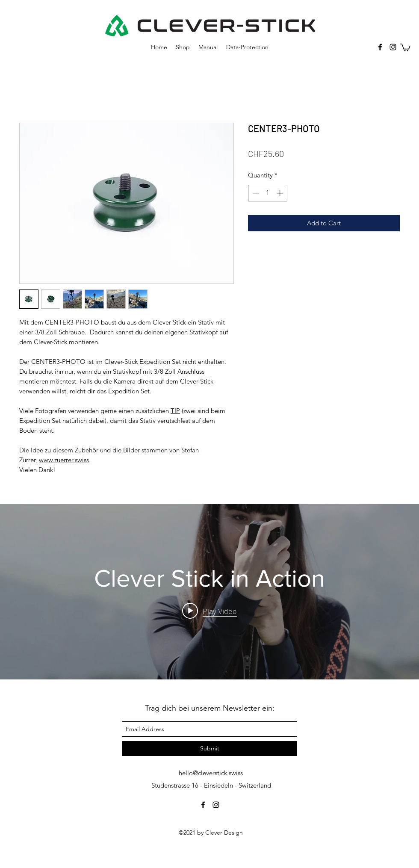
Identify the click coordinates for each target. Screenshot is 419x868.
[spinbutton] (268, 193)
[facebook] (380, 47)
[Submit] (209, 748)
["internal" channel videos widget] (209, 592)
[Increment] (281, 193)
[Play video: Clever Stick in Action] (209, 611)
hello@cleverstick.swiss (211, 773)
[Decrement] (255, 193)
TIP (175, 411)
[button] (405, 47)
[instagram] (393, 47)
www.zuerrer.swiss (64, 460)
